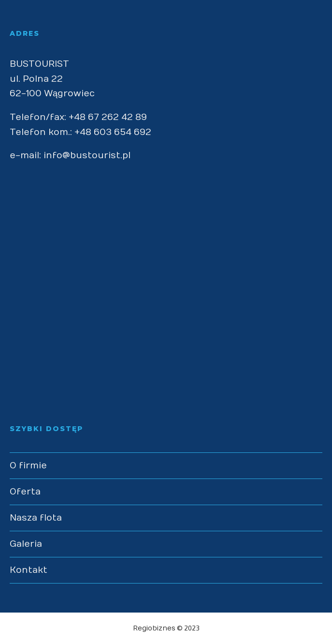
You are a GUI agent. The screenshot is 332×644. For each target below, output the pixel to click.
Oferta (25, 492)
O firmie (28, 466)
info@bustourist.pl (87, 156)
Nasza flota (36, 518)
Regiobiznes (154, 628)
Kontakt (29, 570)
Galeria (26, 544)
